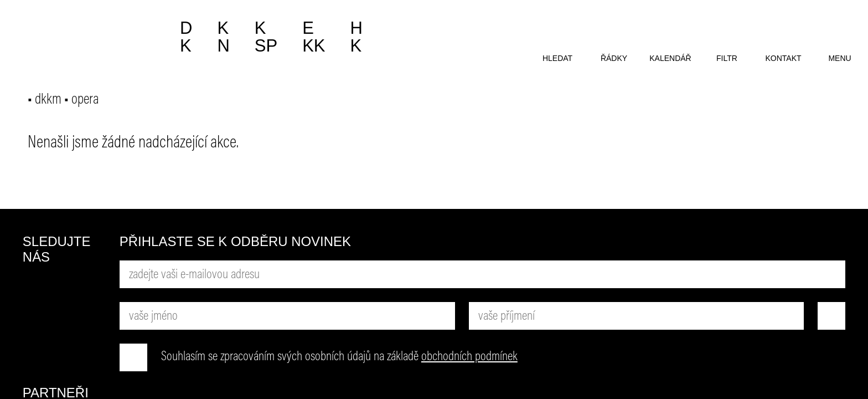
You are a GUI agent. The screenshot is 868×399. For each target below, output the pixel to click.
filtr (727, 58)
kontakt (783, 58)
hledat (557, 58)
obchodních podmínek (469, 357)
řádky (614, 58)
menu (839, 58)
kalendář (670, 58)
